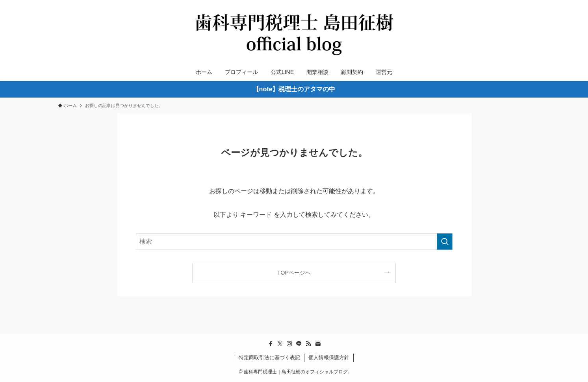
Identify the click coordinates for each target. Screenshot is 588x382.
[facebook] (271, 344)
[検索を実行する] (445, 242)
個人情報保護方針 (329, 357)
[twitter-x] (280, 344)
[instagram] (289, 344)
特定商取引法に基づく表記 (269, 357)
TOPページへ (294, 273)
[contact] (318, 344)
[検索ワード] (294, 242)
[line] (299, 344)
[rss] (308, 344)
